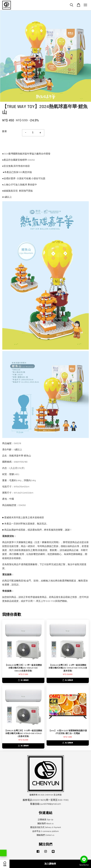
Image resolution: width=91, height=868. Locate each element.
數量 (5, 131)
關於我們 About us (46, 824)
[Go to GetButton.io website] (84, 865)
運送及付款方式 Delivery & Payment (45, 827)
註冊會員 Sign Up (46, 820)
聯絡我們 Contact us (45, 835)
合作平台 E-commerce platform (45, 831)
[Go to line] (84, 859)
